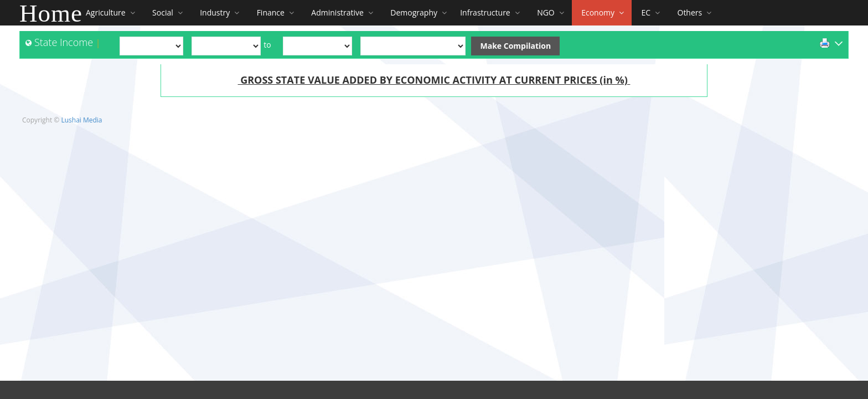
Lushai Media (81, 120)
